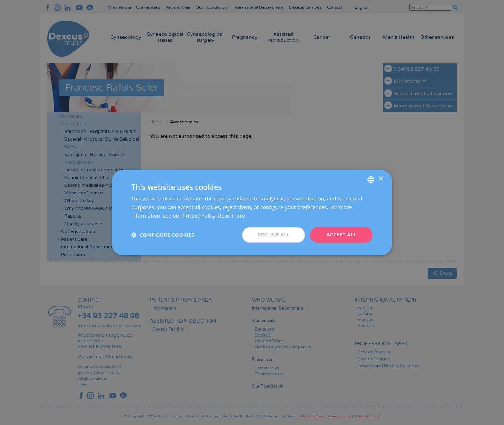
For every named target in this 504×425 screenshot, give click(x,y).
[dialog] (252, 212)
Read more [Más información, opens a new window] (232, 216)
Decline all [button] (273, 235)
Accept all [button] (341, 235)
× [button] (381, 179)
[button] (163, 235)
